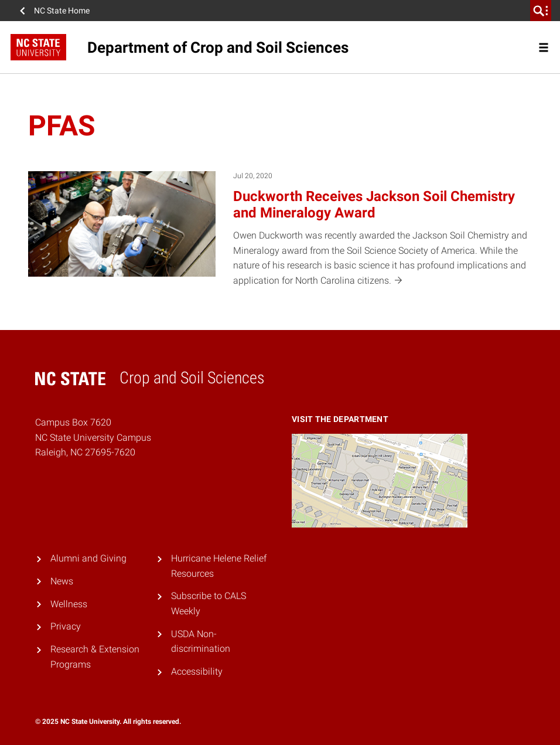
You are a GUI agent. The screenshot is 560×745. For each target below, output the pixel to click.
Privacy (66, 626)
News (62, 581)
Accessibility (197, 671)
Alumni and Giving (88, 558)
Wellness (69, 604)
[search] (541, 11)
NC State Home (62, 11)
